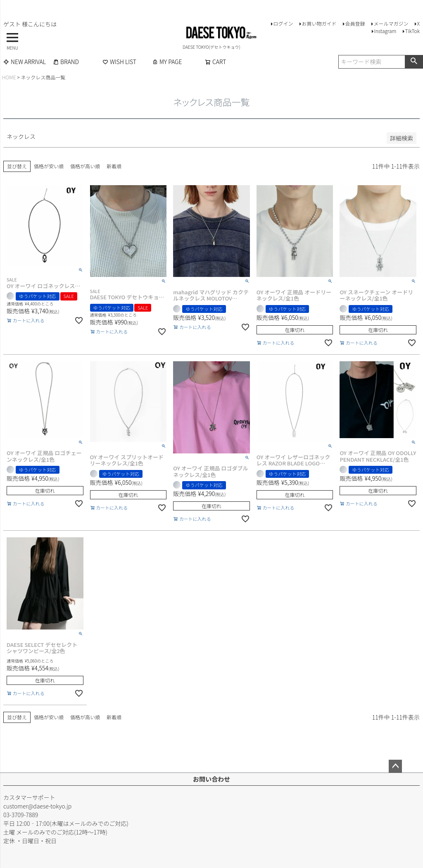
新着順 (114, 166)
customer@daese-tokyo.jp (37, 806)
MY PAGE (167, 62)
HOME (9, 77)
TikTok (412, 31)
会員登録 (355, 23)
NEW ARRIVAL (25, 62)
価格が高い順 (85, 166)
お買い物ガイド (319, 23)
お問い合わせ (211, 779)
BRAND (66, 62)
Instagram (385, 31)
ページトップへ (395, 766)
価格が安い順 (49, 166)
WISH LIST (119, 62)
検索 (414, 62)
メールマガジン (391, 23)
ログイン (283, 23)
